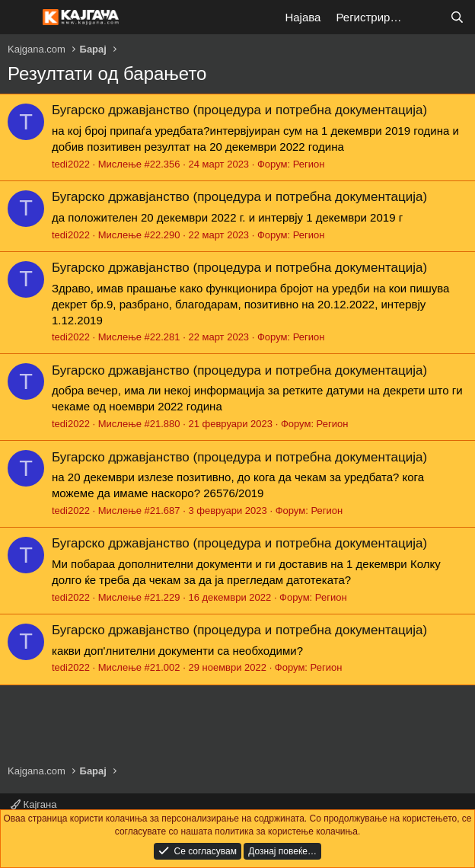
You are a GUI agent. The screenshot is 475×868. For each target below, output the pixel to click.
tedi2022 (71, 164)
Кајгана (33, 804)
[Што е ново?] (427, 17)
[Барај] (457, 17)
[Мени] (21, 18)
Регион (309, 164)
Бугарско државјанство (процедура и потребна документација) (239, 110)
